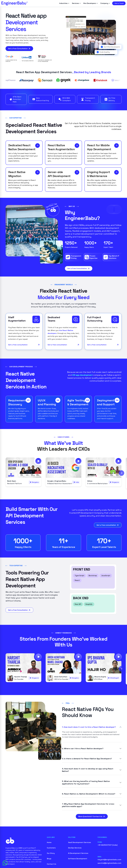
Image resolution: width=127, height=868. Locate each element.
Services (76, 3)
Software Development (78, 859)
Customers (51, 848)
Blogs (49, 859)
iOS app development (83, 375)
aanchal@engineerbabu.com (109, 863)
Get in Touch (118, 3)
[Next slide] (121, 473)
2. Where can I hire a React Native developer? (83, 749)
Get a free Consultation (19, 611)
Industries (64, 3)
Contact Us (51, 864)
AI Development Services (78, 854)
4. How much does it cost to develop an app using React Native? (88, 770)
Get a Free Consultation (19, 49)
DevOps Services (75, 848)
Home (49, 843)
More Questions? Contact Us (92, 817)
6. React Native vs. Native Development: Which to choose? (89, 794)
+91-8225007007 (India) (108, 845)
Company (105, 3)
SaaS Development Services (79, 843)
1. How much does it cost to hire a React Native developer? (89, 727)
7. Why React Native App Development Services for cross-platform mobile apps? (88, 805)
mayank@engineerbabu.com (109, 860)
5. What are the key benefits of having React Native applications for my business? (86, 783)
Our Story (51, 854)
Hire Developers (91, 3)
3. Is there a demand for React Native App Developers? (87, 759)
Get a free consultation (24, 345)
